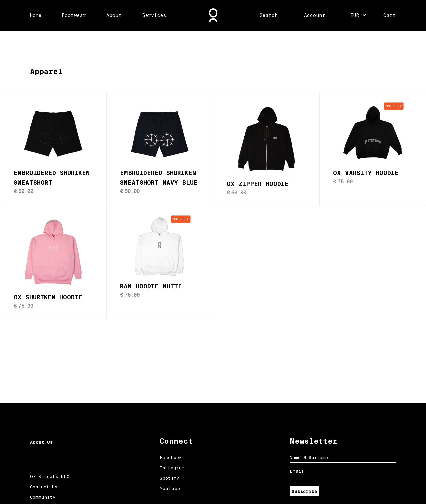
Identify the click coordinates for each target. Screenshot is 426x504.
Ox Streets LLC (50, 477)
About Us (41, 442)
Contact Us (44, 487)
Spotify (169, 478)
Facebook (171, 458)
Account (315, 15)
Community (43, 497)
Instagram (172, 468)
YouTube (170, 489)
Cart (390, 15)
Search (269, 15)
